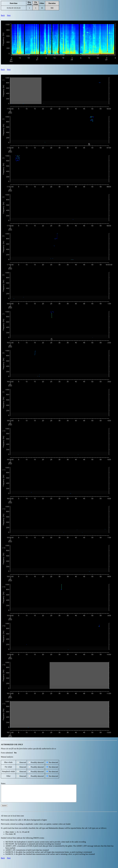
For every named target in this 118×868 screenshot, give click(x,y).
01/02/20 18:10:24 (14, 8)
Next (9, 15)
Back (3, 15)
